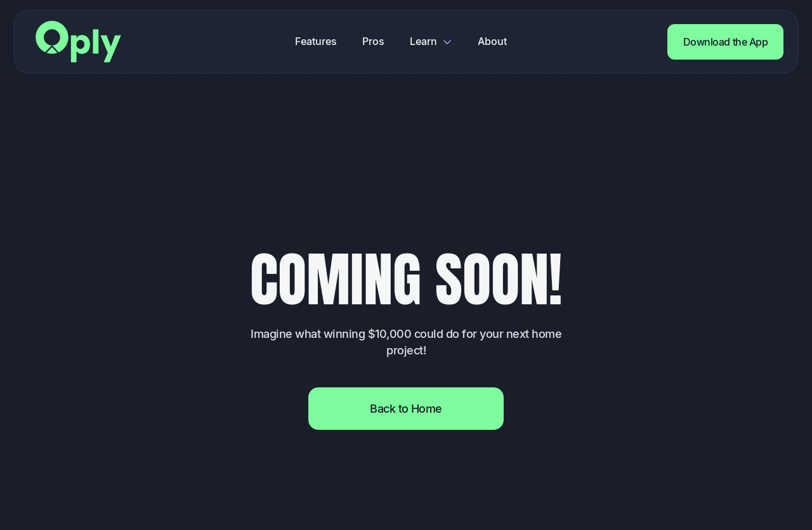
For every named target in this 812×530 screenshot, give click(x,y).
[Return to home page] (78, 42)
